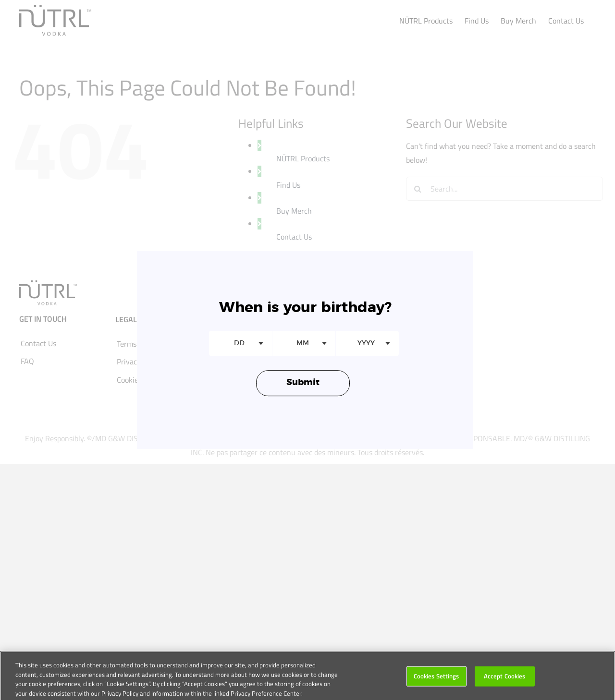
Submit (303, 383)
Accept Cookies (505, 679)
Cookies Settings (437, 679)
